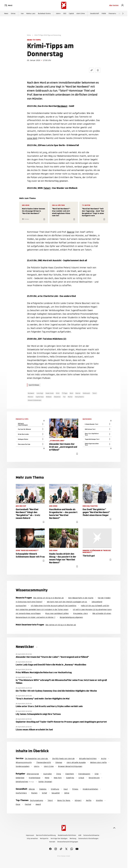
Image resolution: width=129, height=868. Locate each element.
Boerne (71, 232)
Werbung (73, 839)
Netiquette (44, 839)
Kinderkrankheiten (90, 789)
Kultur (29, 35)
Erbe (97, 774)
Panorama (112, 13)
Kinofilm (99, 800)
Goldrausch (86, 393)
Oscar (18, 804)
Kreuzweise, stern (81, 613)
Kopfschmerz (21, 793)
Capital (71, 13)
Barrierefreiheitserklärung (46, 835)
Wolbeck (49, 397)
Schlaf (44, 793)
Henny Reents (79, 397)
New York (58, 778)
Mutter (70, 397)
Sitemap (59, 762)
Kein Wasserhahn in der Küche (81, 598)
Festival (28, 804)
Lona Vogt (32, 138)
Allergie (32, 789)
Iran (22, 13)
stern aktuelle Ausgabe (76, 762)
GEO (65, 13)
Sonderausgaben (23, 766)
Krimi (58, 393)
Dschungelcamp (36, 800)
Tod (64, 397)
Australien (48, 774)
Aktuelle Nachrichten (88, 759)
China (59, 774)
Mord (71, 393)
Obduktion (57, 397)
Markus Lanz (31, 13)
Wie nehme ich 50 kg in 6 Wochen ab (48, 598)
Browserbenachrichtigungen (68, 842)
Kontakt (52, 842)
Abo (114, 5)
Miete (47, 778)
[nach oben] (114, 828)
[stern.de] (64, 5)
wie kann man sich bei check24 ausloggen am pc (67, 602)
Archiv (104, 759)
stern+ (58, 13)
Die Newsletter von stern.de (37, 759)
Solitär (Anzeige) (45, 782)
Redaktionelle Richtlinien (67, 835)
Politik (104, 13)
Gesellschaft (95, 13)
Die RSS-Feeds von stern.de (63, 759)
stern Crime (81, 13)
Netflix (89, 800)
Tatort (47, 188)
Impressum (30, 835)
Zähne (67, 793)
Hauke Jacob (50, 393)
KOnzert (78, 800)
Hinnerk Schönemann (35, 400)
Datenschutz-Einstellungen (88, 839)
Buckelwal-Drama (44, 13)
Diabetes (43, 789)
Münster (31, 397)
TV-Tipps (65, 393)
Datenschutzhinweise (91, 835)
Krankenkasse (35, 778)
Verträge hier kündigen (59, 839)
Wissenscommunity (24, 762)
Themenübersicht (44, 762)
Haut (66, 789)
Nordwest (62, 106)
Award (38, 804)
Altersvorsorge (33, 774)
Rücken (34, 793)
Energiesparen (84, 774)
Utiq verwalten (32, 839)
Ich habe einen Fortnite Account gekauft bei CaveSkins (54, 606)
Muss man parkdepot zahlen (57, 613)
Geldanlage (20, 778)
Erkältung (55, 789)
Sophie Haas (40, 397)
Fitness (75, 789)
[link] (122, 5)
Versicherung (94, 778)
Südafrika (70, 778)
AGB (80, 835)
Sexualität (56, 793)
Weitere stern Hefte (98, 762)
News (6, 13)
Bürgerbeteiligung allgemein (71, 617)
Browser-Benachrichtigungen (70, 766)
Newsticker (25, 647)
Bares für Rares (64, 800)
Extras (13, 13)
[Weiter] (123, 13)
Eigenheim (70, 774)
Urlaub (81, 778)
